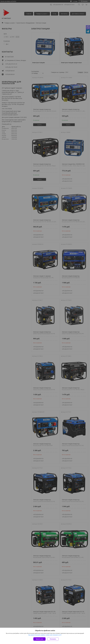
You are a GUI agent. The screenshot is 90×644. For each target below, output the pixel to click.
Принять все (39, 639)
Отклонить (53, 639)
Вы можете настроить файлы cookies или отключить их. (44, 635)
